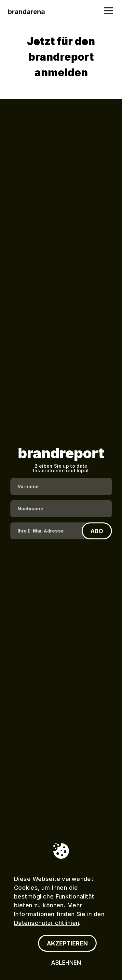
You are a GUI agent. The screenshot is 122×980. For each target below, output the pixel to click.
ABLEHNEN (66, 963)
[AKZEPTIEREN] (67, 943)
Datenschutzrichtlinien (47, 923)
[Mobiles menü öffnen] (109, 12)
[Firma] (26, 12)
